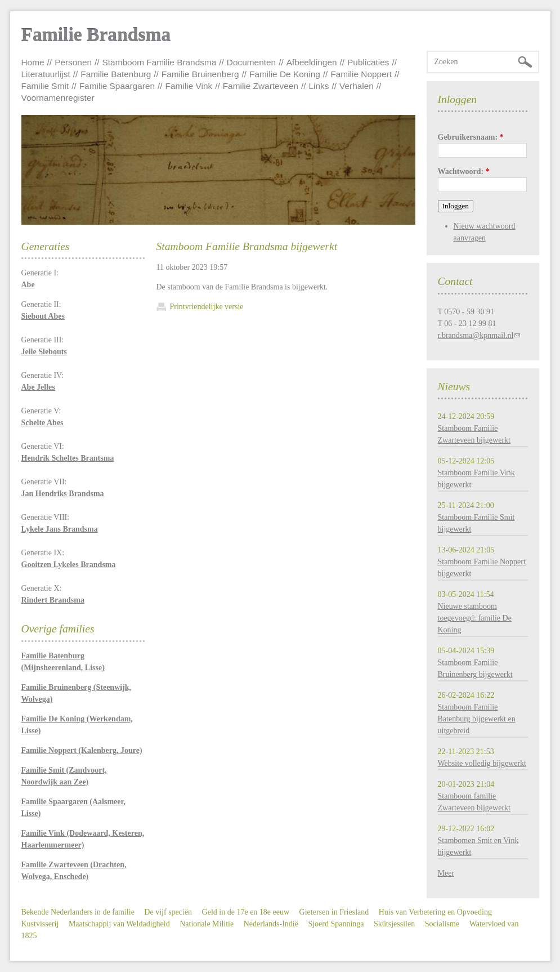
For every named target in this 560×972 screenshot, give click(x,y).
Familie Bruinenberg (200, 74)
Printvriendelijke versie (207, 307)
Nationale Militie (207, 924)
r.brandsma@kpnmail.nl (476, 335)
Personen (73, 62)
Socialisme (442, 924)
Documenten (251, 62)
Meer (446, 873)
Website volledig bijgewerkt (482, 763)
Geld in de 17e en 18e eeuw (246, 912)
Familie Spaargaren (117, 86)
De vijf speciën (168, 912)
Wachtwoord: (464, 171)
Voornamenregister (58, 98)
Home (33, 62)
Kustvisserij (40, 924)
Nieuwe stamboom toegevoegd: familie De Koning (475, 618)
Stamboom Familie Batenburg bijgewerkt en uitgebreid (477, 719)
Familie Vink (189, 86)
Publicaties (368, 62)
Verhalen (357, 86)
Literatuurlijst (46, 74)
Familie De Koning (285, 74)
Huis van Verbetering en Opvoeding (435, 912)
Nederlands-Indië (271, 924)
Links (319, 86)
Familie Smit (45, 86)
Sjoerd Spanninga (336, 924)
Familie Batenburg (116, 74)
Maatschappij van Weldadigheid (119, 924)
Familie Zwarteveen (261, 86)
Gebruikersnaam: (471, 137)
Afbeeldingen (312, 62)
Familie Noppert (361, 74)
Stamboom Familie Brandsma (160, 62)
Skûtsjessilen (394, 924)
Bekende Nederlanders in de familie (78, 912)
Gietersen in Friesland (334, 912)
